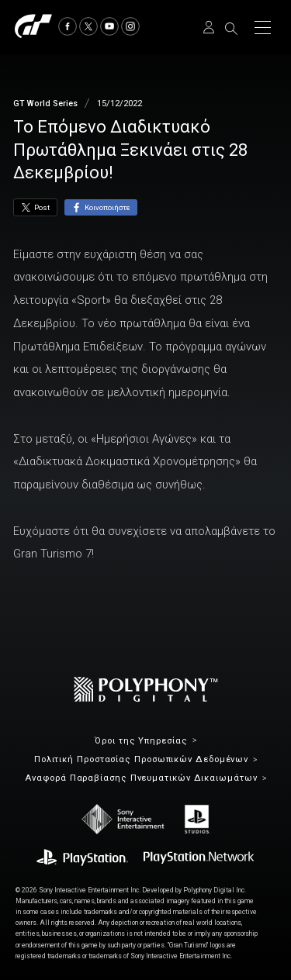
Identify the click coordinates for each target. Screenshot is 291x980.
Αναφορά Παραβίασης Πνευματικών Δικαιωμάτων (141, 778)
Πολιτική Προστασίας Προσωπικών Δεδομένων (141, 759)
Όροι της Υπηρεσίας (141, 741)
